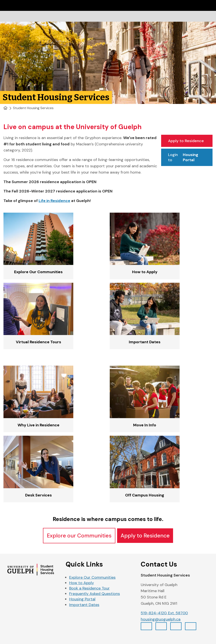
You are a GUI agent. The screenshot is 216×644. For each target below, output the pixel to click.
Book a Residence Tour (89, 588)
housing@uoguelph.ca (161, 619)
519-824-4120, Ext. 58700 (164, 613)
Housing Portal (82, 599)
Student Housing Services (33, 108)
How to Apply (82, 583)
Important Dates (84, 605)
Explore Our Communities (92, 577)
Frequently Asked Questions (95, 594)
